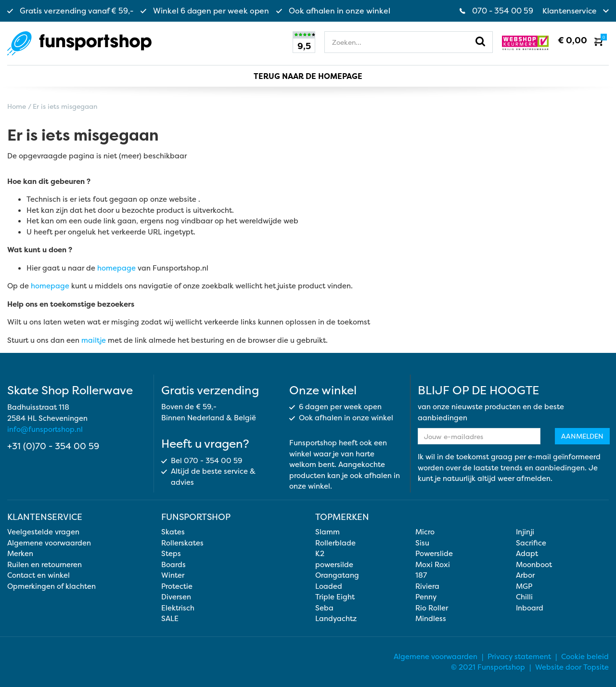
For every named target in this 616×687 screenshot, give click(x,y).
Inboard (530, 607)
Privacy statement (519, 656)
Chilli (524, 596)
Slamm (327, 531)
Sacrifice (531, 542)
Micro (425, 531)
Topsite (596, 667)
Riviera (427, 586)
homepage (116, 267)
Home (17, 106)
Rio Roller (432, 607)
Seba (324, 607)
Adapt (527, 553)
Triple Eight (335, 596)
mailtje (94, 340)
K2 (320, 553)
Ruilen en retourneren (45, 564)
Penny (426, 596)
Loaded (329, 586)
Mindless (431, 618)
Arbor (525, 575)
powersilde (334, 564)
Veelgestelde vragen (43, 531)
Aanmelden (582, 436)
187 (421, 575)
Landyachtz (336, 618)
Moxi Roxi (433, 564)
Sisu (422, 542)
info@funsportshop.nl (45, 429)
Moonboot (534, 564)
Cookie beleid (585, 656)
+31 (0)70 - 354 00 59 (53, 446)
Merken (20, 553)
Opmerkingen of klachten (51, 586)
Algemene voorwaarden (49, 542)
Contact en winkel (38, 575)
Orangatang (337, 575)
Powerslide (434, 553)
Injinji (525, 531)
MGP (524, 586)
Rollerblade (335, 542)
